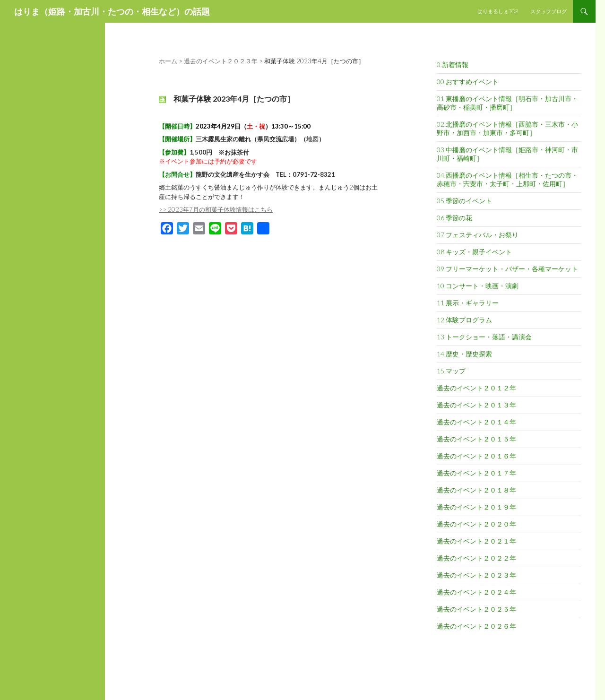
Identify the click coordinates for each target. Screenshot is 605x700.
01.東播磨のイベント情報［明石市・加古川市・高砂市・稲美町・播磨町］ (507, 103)
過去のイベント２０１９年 (476, 507)
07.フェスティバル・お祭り (478, 235)
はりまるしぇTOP (498, 11)
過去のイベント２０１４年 (476, 422)
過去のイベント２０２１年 (476, 541)
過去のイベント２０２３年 (476, 575)
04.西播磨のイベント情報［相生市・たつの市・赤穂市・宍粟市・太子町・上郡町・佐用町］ (507, 179)
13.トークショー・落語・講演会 (484, 337)
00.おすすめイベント (468, 82)
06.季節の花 (454, 218)
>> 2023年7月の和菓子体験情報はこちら (216, 209)
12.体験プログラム (464, 320)
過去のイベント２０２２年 (476, 558)
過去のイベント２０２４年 (476, 592)
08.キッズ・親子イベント (474, 252)
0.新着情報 (453, 65)
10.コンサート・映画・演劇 (478, 286)
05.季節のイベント (464, 201)
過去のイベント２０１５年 (476, 439)
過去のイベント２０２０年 (476, 524)
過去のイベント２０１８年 (476, 490)
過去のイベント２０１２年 (476, 388)
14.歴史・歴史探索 (464, 354)
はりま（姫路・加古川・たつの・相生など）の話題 (112, 11)
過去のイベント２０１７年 (476, 473)
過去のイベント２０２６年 (476, 626)
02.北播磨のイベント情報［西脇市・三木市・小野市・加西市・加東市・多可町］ (507, 128)
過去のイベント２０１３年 (476, 405)
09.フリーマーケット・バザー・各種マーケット (507, 269)
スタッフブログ (549, 11)
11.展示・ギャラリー (468, 303)
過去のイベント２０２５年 (476, 609)
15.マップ (451, 371)
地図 (312, 139)
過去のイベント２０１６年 (476, 456)
